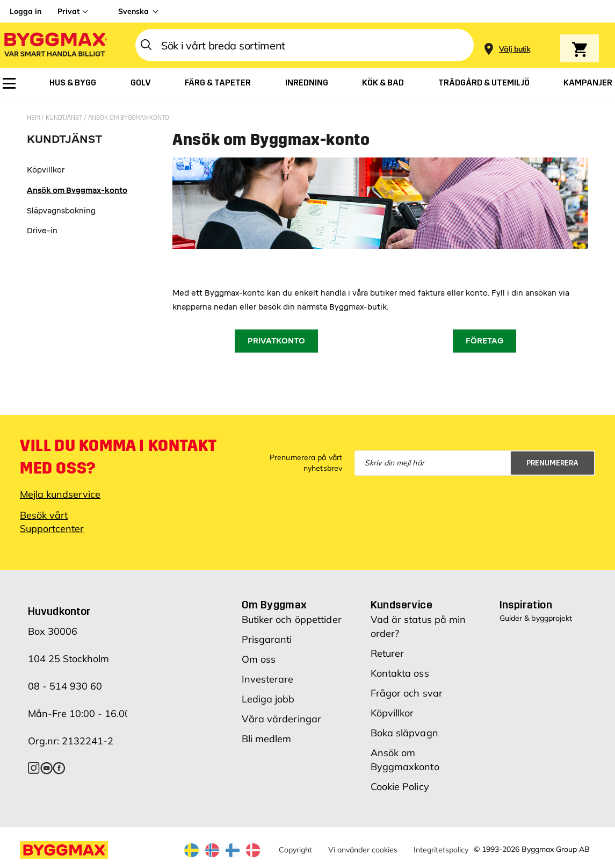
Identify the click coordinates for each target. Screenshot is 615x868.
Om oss (259, 659)
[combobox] (305, 45)
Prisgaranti (267, 639)
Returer (388, 653)
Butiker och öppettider (292, 619)
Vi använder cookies (363, 850)
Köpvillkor (392, 713)
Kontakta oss (400, 673)
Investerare (268, 679)
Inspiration (526, 605)
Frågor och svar (407, 693)
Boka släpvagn (404, 733)
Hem (34, 118)
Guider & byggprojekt (536, 618)
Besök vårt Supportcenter (52, 522)
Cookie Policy (400, 787)
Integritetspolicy (441, 850)
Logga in (26, 11)
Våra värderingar (282, 719)
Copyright (295, 850)
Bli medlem (267, 739)
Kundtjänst (65, 118)
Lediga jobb (268, 699)
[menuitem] (9, 83)
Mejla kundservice (60, 494)
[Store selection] (513, 45)
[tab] (77, 143)
